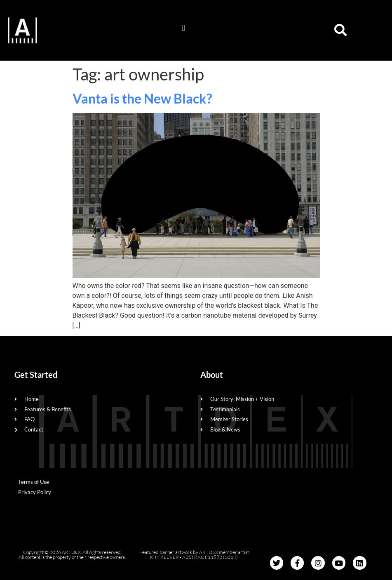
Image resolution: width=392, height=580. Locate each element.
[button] (183, 28)
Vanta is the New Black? (142, 98)
